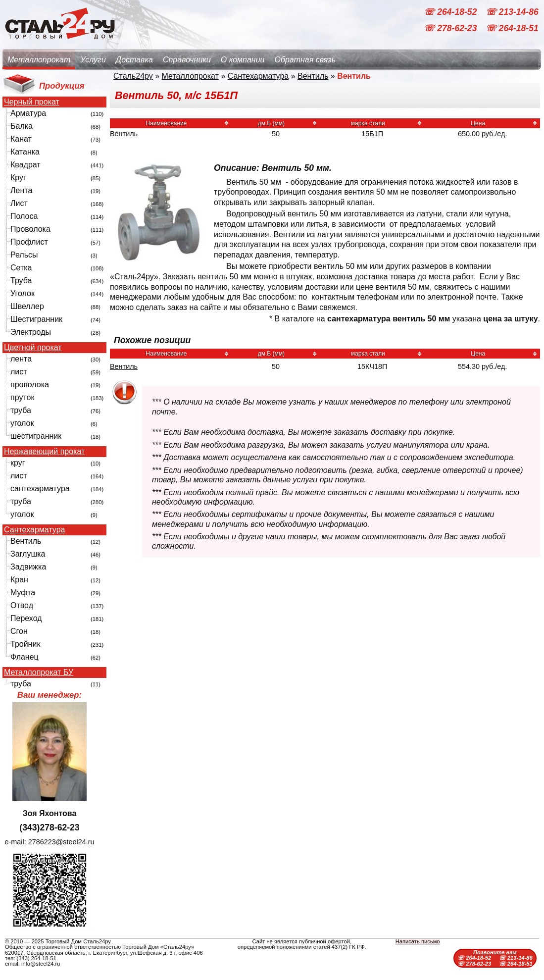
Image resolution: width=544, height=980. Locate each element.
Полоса (24, 216)
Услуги (93, 60)
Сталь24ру (133, 76)
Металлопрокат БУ (39, 672)
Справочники (187, 60)
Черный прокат (32, 102)
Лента (21, 190)
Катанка (25, 152)
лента (21, 359)
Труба (21, 281)
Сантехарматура (34, 530)
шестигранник (36, 436)
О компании (243, 60)
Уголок (23, 293)
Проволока (30, 229)
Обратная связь (305, 60)
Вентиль (26, 541)
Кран (19, 580)
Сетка (21, 268)
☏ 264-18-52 (451, 12)
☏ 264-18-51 (512, 29)
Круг (18, 178)
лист (19, 372)
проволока (30, 385)
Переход (26, 618)
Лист (19, 203)
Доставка (134, 60)
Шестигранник (36, 319)
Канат (21, 139)
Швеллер (27, 306)
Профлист (29, 242)
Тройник (25, 644)
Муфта (23, 593)
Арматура (28, 113)
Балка (22, 126)
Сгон (19, 631)
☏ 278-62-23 (451, 29)
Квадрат (25, 165)
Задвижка (28, 567)
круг (18, 463)
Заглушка (28, 554)
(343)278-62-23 (49, 827)
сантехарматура (40, 489)
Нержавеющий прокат (44, 452)
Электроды (31, 332)
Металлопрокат (39, 60)
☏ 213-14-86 (512, 12)
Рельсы (24, 255)
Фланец (25, 657)
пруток (22, 397)
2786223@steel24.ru (61, 842)
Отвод (22, 605)
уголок (22, 423)
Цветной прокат (33, 348)
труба (21, 410)
